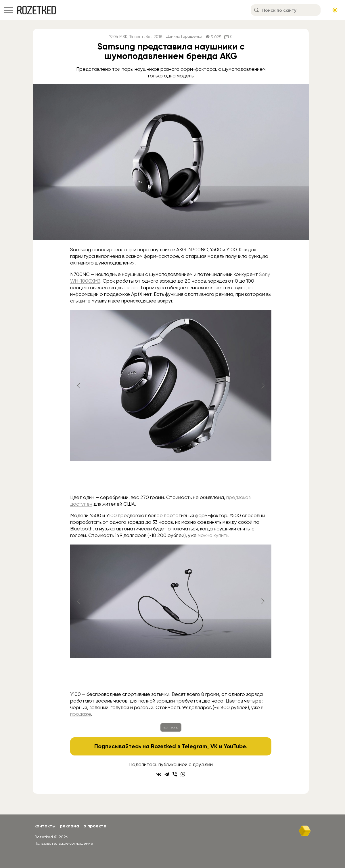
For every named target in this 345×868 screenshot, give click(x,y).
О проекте (96, 826)
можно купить (213, 535)
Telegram (194, 746)
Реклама (70, 826)
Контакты (45, 826)
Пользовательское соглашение (65, 843)
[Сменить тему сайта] (335, 10)
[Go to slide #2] (171, 479)
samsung (171, 727)
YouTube (235, 746)
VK (214, 746)
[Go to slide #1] (141, 479)
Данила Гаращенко (184, 37)
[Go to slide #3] (201, 479)
